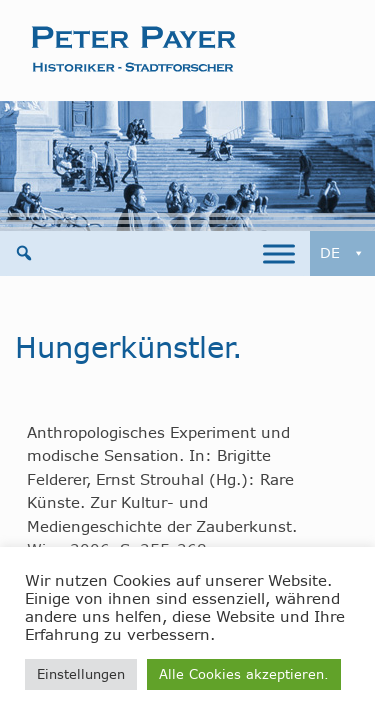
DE (342, 253)
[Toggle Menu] (279, 253)
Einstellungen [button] (81, 674)
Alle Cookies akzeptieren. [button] (244, 674)
